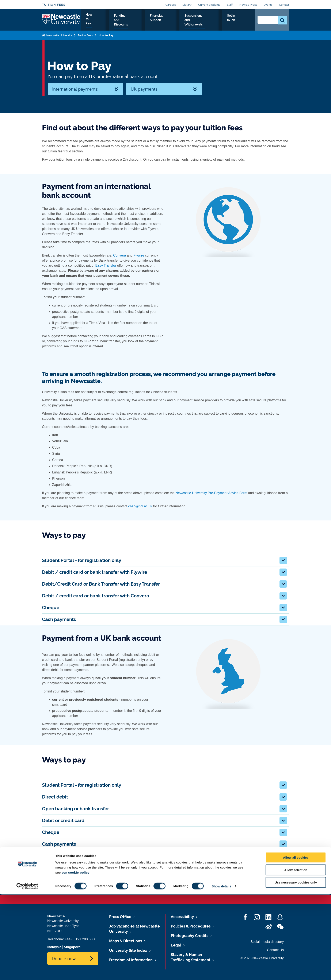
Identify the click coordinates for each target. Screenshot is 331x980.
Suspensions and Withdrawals (202, 23)
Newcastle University (59, 40)
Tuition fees (58, 876)
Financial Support (160, 23)
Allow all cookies (296, 943)
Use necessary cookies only (296, 968)
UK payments (144, 89)
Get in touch (240, 23)
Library (187, 5)
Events (268, 5)
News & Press (248, 5)
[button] (283, 560)
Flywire (139, 255)
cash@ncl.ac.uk (140, 506)
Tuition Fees (54, 5)
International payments (75, 89)
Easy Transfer (106, 266)
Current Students (209, 5)
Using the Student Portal (196, 876)
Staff (230, 5)
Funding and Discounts (124, 23)
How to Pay (92, 23)
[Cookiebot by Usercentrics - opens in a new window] (27, 972)
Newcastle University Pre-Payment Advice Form (211, 493)
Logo (61, 22)
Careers (171, 5)
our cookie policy (76, 958)
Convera (119, 255)
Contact (284, 5)
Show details (222, 972)
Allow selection (296, 955)
